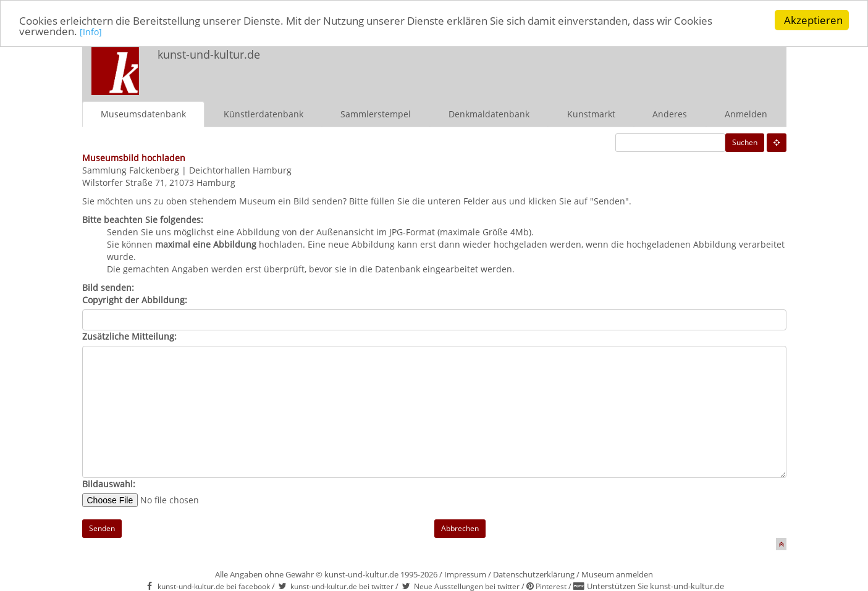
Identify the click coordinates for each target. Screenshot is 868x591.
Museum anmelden (617, 574)
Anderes (670, 113)
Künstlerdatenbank (263, 113)
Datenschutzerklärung (534, 574)
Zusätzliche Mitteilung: (129, 336)
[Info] (91, 31)
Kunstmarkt (591, 113)
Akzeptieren (813, 20)
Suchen (745, 142)
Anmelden (746, 113)
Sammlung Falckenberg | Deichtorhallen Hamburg (187, 170)
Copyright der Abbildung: (135, 299)
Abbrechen (460, 528)
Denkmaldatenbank (489, 113)
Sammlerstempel (376, 113)
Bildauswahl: (109, 483)
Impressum (465, 574)
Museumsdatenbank (143, 113)
